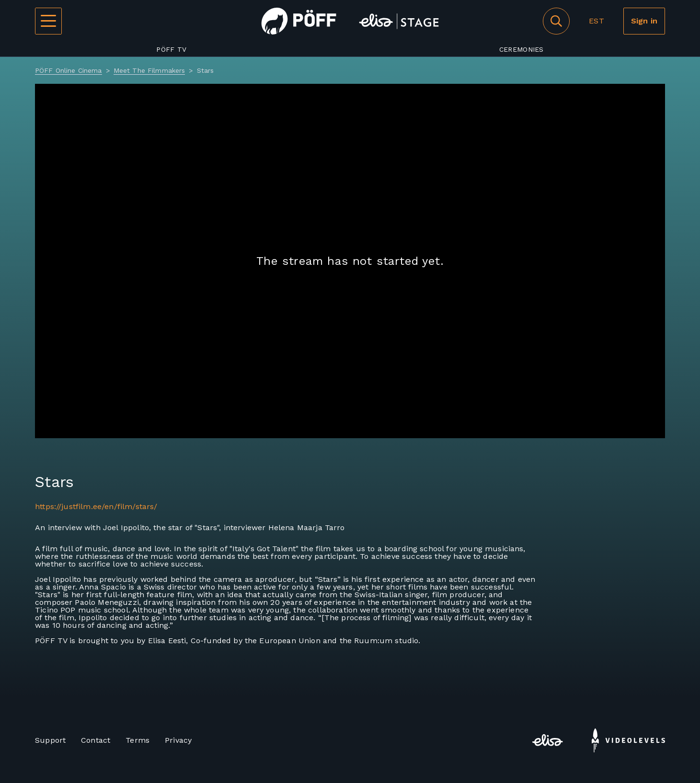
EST (596, 21)
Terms (138, 740)
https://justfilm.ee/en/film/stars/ (96, 506)
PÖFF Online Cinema (69, 70)
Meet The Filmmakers (149, 70)
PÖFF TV (171, 49)
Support (50, 740)
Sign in (644, 21)
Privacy (178, 740)
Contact (96, 740)
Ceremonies (522, 49)
